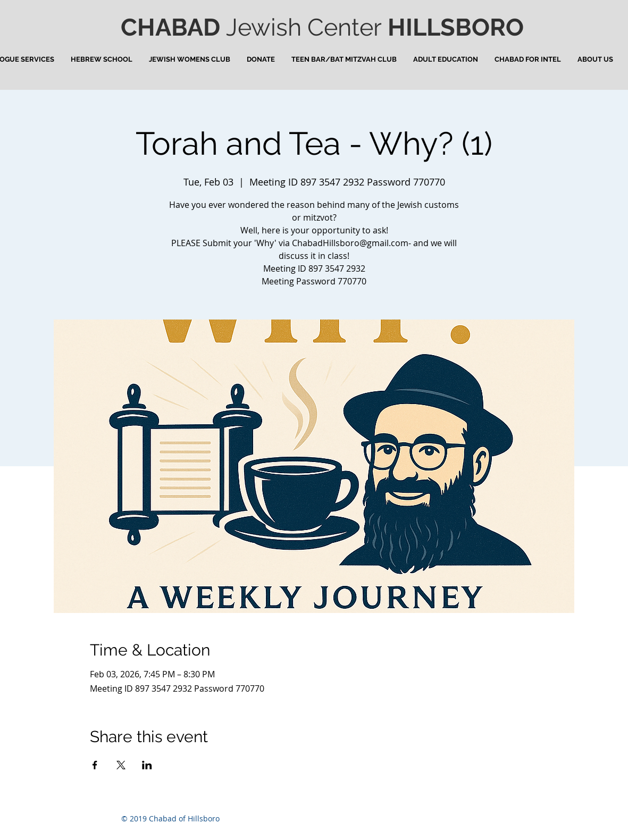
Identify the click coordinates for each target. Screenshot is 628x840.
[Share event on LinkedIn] (147, 765)
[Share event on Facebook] (95, 765)
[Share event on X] (121, 765)
